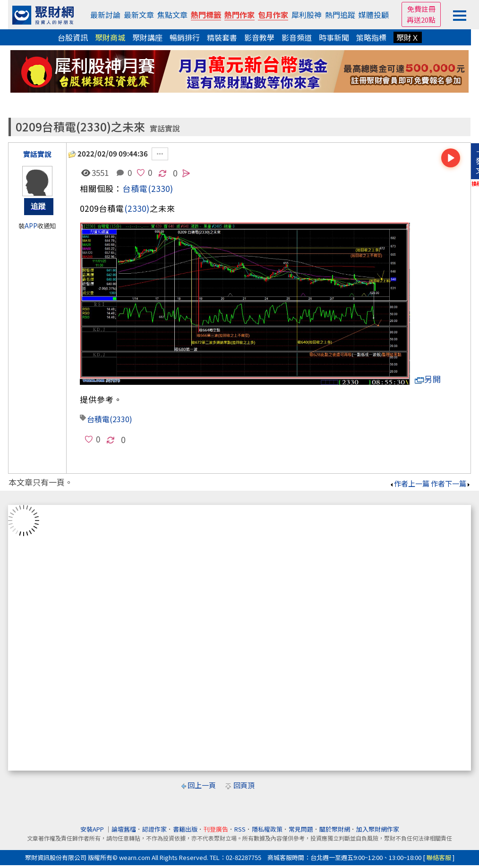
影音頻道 (297, 37)
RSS (240, 829)
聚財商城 (110, 37)
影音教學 (259, 37)
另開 (428, 379)
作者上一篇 (409, 483)
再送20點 (421, 20)
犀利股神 (307, 15)
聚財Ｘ (408, 37)
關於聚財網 (335, 829)
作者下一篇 (451, 483)
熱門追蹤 (340, 15)
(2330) (161, 188)
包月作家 (273, 15)
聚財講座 (147, 37)
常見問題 (301, 829)
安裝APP (93, 829)
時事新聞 (334, 37)
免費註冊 (421, 9)
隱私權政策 (267, 829)
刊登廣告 (216, 829)
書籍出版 (185, 829)
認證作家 (154, 829)
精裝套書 (222, 37)
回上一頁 (202, 785)
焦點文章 (172, 15)
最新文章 (139, 15)
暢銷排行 (185, 37)
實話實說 (165, 128)
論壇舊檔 (124, 829)
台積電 (135, 188)
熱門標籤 (206, 15)
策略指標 (371, 37)
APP (31, 226)
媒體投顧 (374, 15)
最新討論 (105, 15)
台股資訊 (73, 37)
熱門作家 (239, 15)
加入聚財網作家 (378, 829)
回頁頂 (244, 785)
